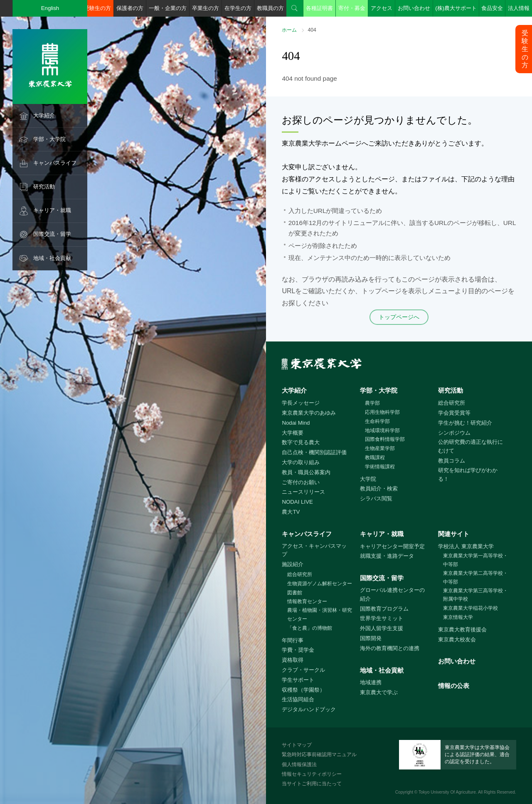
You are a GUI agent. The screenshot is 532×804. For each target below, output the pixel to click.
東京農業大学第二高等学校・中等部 (475, 578)
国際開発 (371, 638)
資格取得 (293, 660)
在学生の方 (238, 8)
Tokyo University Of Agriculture (447, 792)
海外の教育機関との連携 (390, 648)
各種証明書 (319, 8)
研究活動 (44, 187)
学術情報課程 (380, 467)
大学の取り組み (301, 462)
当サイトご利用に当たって (312, 784)
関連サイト (454, 534)
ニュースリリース (303, 492)
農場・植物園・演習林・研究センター (320, 615)
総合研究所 (452, 403)
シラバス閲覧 (376, 498)
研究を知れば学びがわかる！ (468, 475)
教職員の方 (270, 8)
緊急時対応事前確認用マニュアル (319, 755)
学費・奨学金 (298, 650)
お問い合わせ (414, 8)
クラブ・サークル (303, 670)
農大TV (291, 512)
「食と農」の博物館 (310, 628)
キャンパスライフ (55, 163)
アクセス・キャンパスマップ (314, 550)
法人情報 (519, 8)
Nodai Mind (296, 423)
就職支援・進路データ (387, 556)
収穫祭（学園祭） (303, 690)
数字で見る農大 (301, 442)
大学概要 (293, 433)
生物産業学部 (380, 448)
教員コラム (452, 461)
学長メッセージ (301, 403)
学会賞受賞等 (454, 413)
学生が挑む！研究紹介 (465, 423)
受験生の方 (97, 8)
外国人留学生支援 (382, 628)
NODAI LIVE (297, 502)
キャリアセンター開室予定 (392, 546)
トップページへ (399, 317)
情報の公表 (454, 686)
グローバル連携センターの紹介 (392, 594)
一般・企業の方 (168, 8)
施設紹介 (293, 564)
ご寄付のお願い (301, 482)
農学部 (372, 403)
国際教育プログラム (384, 609)
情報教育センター (307, 601)
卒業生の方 (206, 8)
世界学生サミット (382, 618)
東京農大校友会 (457, 639)
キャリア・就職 (52, 210)
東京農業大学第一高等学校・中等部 (475, 560)
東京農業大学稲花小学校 (470, 608)
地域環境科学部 (382, 430)
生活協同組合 (298, 699)
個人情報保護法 (299, 764)
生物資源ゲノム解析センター (320, 584)
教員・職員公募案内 (306, 472)
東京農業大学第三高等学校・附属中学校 (475, 595)
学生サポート (298, 680)
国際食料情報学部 (385, 439)
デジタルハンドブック (309, 709)
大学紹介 (44, 115)
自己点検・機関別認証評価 (314, 452)
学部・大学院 (49, 139)
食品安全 (492, 8)
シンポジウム (454, 433)
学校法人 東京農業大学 (466, 546)
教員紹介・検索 (379, 489)
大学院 (368, 479)
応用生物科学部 (382, 412)
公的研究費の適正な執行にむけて (470, 446)
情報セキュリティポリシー (312, 774)
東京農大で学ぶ (379, 692)
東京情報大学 (458, 617)
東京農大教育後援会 (462, 630)
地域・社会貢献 (52, 258)
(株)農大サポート (456, 8)
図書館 (295, 593)
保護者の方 (130, 8)
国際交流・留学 (52, 234)
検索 (295, 8)
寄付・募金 (352, 8)
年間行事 (293, 640)
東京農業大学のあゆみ (309, 413)
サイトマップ (297, 745)
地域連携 (371, 682)
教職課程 (375, 458)
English (50, 8)
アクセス (382, 8)
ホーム (289, 30)
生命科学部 (377, 421)
